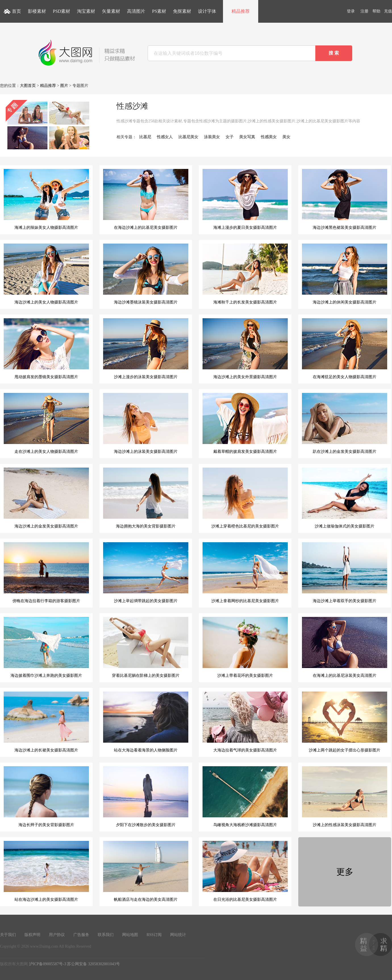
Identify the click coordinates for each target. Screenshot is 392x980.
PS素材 (159, 11)
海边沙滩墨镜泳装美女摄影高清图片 (146, 274)
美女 (286, 137)
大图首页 (28, 86)
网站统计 (178, 935)
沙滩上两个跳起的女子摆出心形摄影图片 (345, 722)
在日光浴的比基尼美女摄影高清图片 (245, 871)
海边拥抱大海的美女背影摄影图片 (146, 498)
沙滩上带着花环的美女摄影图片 (245, 647)
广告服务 (81, 935)
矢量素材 (111, 11)
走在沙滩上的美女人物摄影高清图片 (46, 423)
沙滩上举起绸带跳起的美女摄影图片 (146, 573)
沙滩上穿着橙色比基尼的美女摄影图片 (245, 498)
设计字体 (207, 11)
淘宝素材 (86, 11)
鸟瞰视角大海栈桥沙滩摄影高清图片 (245, 797)
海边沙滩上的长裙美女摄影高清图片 (46, 722)
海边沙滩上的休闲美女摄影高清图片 (345, 274)
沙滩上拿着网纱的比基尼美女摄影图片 (245, 573)
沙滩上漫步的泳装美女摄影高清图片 (146, 349)
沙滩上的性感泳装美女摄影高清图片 (345, 797)
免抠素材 (182, 11)
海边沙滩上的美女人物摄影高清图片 (46, 274)
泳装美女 (212, 137)
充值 (388, 11)
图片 (64, 86)
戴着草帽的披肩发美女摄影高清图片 (245, 423)
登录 (351, 11)
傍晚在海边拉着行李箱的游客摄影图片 (46, 573)
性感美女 (269, 137)
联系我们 (106, 935)
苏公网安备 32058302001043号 (93, 964)
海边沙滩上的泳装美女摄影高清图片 (146, 423)
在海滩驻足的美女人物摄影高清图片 (345, 349)
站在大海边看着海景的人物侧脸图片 (146, 722)
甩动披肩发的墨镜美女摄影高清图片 (46, 349)
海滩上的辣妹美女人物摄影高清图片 (46, 199)
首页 (16, 11)
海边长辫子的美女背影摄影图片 (46, 797)
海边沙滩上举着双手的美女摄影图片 (345, 573)
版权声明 (32, 935)
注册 (364, 11)
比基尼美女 (188, 137)
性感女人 (165, 137)
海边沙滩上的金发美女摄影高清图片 (46, 498)
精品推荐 (241, 11)
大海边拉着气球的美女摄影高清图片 (245, 722)
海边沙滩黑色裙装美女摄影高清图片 (345, 199)
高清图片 (136, 11)
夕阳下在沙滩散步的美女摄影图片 (146, 797)
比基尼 (145, 137)
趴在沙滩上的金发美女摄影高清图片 (345, 423)
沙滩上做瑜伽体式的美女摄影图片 (345, 498)
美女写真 (247, 137)
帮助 (376, 11)
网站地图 (130, 935)
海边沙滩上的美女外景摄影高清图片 (245, 349)
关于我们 (8, 935)
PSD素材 (61, 11)
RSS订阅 (154, 935)
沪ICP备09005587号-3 (48, 964)
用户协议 (57, 935)
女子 (230, 137)
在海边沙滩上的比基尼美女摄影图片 (146, 199)
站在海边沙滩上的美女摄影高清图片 (46, 871)
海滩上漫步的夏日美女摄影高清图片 (245, 199)
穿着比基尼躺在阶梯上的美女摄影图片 (146, 647)
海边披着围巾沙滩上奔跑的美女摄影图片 (46, 647)
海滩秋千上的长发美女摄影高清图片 (245, 274)
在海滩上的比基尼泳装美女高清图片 (345, 647)
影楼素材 (37, 11)
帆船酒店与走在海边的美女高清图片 (146, 871)
